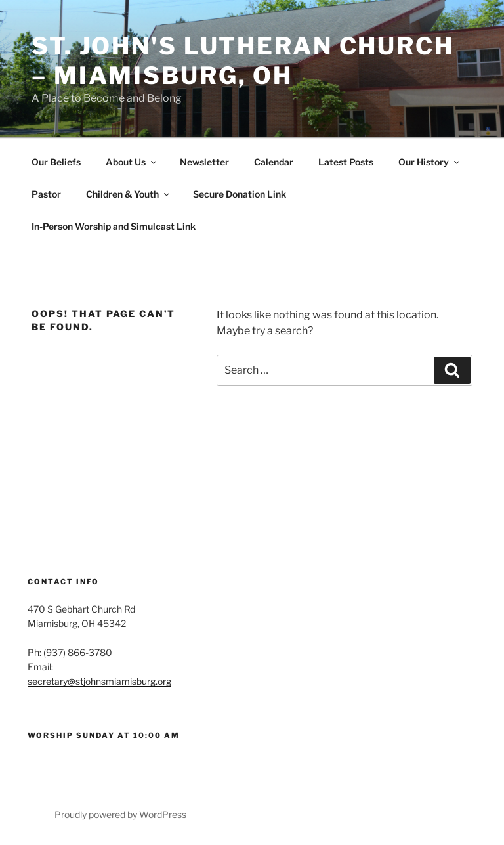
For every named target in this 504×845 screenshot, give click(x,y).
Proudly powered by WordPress (120, 814)
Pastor (46, 194)
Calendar (274, 162)
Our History (430, 162)
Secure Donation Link (240, 194)
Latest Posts (346, 162)
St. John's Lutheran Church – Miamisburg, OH (243, 61)
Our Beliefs (56, 162)
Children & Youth (129, 194)
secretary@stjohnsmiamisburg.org (99, 681)
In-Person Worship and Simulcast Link (114, 226)
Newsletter (204, 162)
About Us (132, 162)
